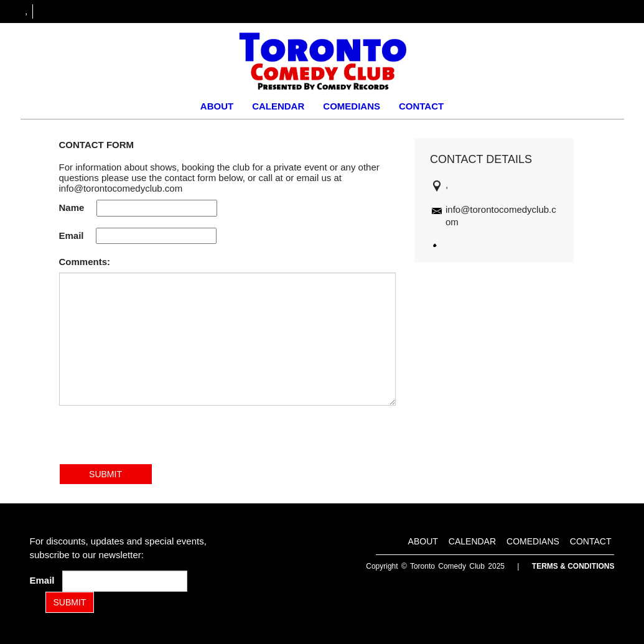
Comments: (85, 262)
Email (72, 236)
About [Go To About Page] (217, 106)
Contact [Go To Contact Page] (421, 106)
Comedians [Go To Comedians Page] (352, 106)
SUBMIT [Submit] (70, 602)
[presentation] (154, 439)
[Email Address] (125, 581)
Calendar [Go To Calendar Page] (278, 106)
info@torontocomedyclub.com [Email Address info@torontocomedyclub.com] (121, 188)
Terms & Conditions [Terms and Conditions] (573, 566)
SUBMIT (105, 474)
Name (72, 208)
